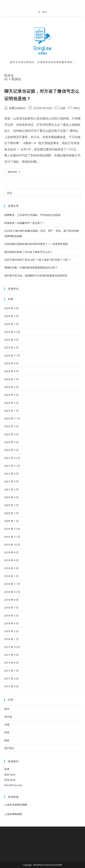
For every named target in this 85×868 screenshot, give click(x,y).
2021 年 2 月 (11, 489)
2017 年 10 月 (12, 647)
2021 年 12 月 (12, 458)
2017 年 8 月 (11, 663)
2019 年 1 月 (11, 576)
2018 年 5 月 (11, 616)
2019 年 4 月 (11, 560)
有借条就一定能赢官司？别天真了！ (25, 223)
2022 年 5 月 (11, 426)
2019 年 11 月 (12, 537)
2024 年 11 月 (12, 355)
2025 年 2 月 (11, 347)
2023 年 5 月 (11, 395)
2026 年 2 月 (11, 316)
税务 (7, 740)
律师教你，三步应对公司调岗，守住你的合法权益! (33, 215)
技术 (7, 709)
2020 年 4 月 (11, 497)
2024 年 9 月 (11, 363)
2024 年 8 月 (11, 371)
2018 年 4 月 (11, 623)
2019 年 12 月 (12, 529)
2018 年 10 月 (12, 592)
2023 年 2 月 (11, 403)
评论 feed (10, 780)
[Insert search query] (43, 193)
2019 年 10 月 (12, 545)
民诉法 (16, 79)
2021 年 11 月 (12, 466)
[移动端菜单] (43, 12)
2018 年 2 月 (11, 631)
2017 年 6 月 (11, 679)
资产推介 (9, 748)
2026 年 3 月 (11, 308)
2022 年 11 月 (12, 418)
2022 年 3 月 (11, 442)
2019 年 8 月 (11, 552)
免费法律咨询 (17, 108)
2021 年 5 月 (11, 481)
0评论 (76, 108)
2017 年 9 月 (11, 655)
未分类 (8, 717)
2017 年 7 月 (11, 671)
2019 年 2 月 (11, 568)
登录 (7, 769)
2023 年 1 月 (11, 411)
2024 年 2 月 (11, 387)
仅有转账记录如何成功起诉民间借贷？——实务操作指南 (36, 244)
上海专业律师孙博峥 (16, 805)
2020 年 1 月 (11, 521)
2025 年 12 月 (12, 332)
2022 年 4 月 (11, 434)
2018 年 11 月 (12, 584)
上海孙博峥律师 (13, 814)
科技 (7, 732)
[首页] (6, 79)
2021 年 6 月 (11, 474)
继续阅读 (15, 172)
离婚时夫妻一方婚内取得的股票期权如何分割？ (31, 267)
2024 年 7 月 (11, 379)
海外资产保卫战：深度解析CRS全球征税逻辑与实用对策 (36, 276)
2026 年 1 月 (11, 324)
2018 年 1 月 (11, 639)
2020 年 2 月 (11, 513)
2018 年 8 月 (11, 600)
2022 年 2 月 (11, 450)
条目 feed (10, 775)
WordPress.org (13, 785)
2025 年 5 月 (11, 340)
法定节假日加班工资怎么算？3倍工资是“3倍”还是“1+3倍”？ (38, 260)
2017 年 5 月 (11, 686)
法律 (63, 108)
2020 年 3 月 (11, 505)
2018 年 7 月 (11, 608)
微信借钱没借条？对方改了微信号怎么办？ (28, 252)
